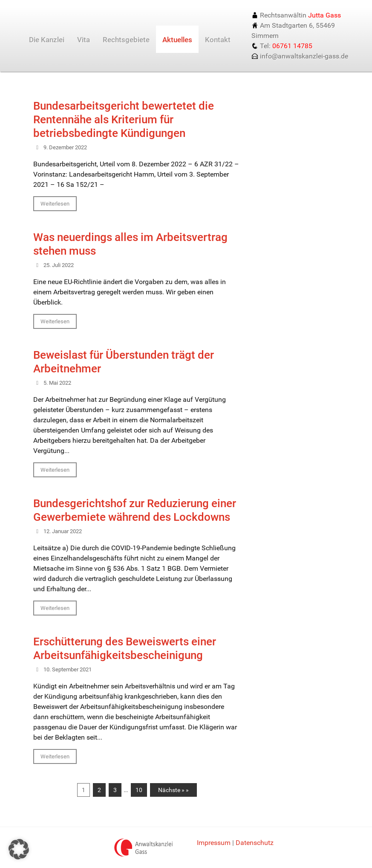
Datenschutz (255, 843)
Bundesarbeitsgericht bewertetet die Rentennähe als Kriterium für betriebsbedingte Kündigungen (124, 119)
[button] (19, 849)
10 (139, 790)
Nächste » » (173, 790)
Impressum (214, 843)
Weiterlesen (55, 204)
